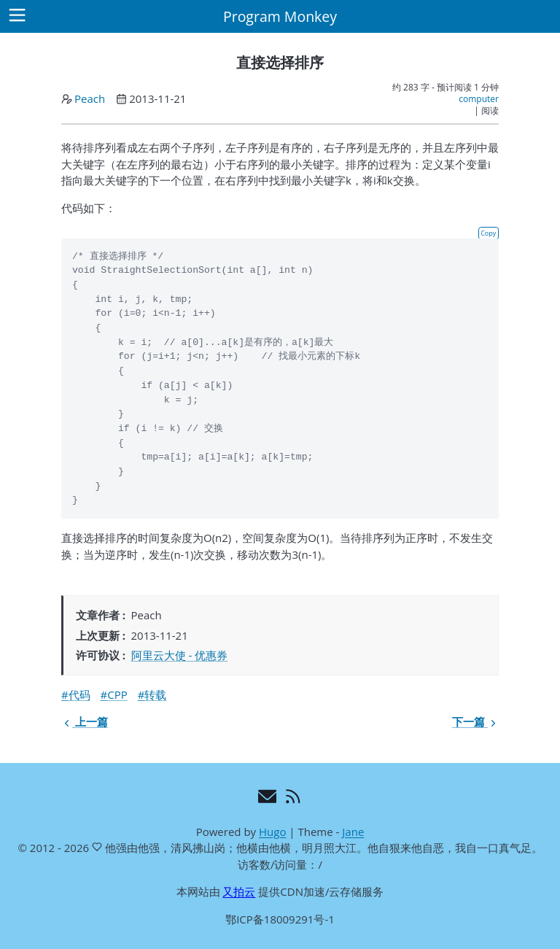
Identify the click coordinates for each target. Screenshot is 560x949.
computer (479, 99)
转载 (155, 694)
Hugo (272, 832)
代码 (79, 694)
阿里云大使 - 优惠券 (180, 655)
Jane (353, 832)
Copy (488, 233)
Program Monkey (280, 16)
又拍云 (239, 891)
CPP (117, 694)
